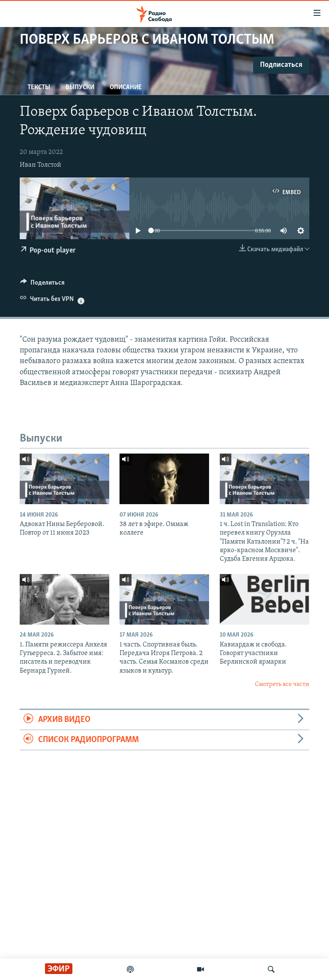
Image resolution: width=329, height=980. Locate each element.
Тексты (39, 87)
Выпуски (80, 87)
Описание (126, 87)
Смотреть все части (282, 684)
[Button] (42, 285)
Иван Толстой (40, 165)
